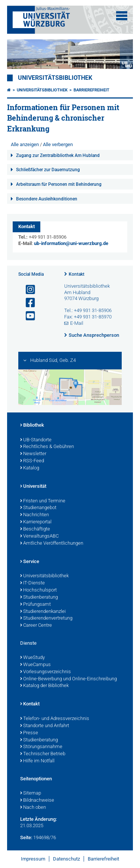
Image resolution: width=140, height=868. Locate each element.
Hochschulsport (38, 590)
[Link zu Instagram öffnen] (27, 290)
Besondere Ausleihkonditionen (47, 199)
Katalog (30, 468)
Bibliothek (32, 426)
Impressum (33, 859)
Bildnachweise (37, 801)
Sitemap (31, 793)
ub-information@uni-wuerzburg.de (71, 243)
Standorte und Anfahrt (45, 726)
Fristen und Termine (43, 501)
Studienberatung (39, 598)
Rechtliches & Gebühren (47, 447)
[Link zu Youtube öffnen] (27, 316)
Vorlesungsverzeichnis (46, 672)
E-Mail (77, 323)
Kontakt (77, 274)
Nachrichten (35, 515)
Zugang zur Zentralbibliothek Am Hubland (58, 155)
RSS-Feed (32, 461)
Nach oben (33, 808)
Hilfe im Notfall (37, 761)
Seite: (26, 837)
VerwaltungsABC (39, 536)
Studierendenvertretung (46, 619)
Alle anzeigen (25, 144)
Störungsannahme (41, 747)
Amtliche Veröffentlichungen (52, 544)
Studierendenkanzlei (43, 612)
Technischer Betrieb (43, 754)
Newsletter (33, 454)
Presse (29, 733)
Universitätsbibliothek (55, 78)
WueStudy (32, 658)
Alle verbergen (58, 144)
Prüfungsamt (35, 605)
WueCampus (35, 665)
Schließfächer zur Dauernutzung (48, 170)
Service (30, 562)
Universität (33, 487)
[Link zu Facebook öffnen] (27, 303)
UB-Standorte (36, 440)
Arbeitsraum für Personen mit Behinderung (59, 184)
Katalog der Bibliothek (44, 686)
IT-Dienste (32, 583)
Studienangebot (38, 508)
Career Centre (36, 626)
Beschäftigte (35, 529)
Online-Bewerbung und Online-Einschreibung (69, 679)
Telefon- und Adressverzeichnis (55, 719)
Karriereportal (36, 522)
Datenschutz (66, 859)
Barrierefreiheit (91, 90)
